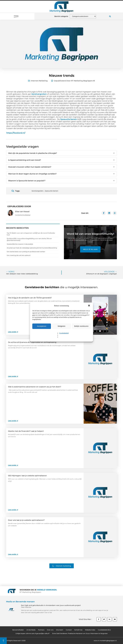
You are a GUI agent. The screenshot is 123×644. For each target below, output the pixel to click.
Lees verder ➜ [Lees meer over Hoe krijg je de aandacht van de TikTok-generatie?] (13, 332)
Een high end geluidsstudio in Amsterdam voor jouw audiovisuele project (51, 605)
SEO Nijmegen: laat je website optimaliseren (27, 476)
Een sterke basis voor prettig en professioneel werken (26, 252)
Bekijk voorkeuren (81, 326)
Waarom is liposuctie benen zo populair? (61, 181)
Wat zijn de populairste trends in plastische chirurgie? (61, 153)
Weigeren (61, 326)
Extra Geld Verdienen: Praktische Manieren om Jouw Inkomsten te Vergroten (80, 633)
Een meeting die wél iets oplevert (19, 255)
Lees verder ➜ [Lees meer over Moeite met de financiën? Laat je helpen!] (13, 465)
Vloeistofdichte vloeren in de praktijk (20, 244)
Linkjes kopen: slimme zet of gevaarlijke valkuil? (33, 633)
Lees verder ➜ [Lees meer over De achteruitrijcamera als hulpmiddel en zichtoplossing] (13, 376)
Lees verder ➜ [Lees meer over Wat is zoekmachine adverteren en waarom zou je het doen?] (13, 421)
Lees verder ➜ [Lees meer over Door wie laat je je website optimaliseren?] (13, 554)
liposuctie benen (69, 119)
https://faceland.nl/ (16, 133)
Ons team (60, 630)
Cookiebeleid (64, 333)
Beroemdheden (18, 630)
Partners (41, 630)
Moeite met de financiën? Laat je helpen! (26, 431)
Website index (90, 630)
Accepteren (42, 326)
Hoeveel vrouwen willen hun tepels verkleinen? (61, 167)
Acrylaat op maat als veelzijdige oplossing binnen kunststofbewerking (32, 248)
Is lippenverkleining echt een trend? (61, 160)
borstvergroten (39, 94)
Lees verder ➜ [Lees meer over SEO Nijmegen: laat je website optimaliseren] (13, 510)
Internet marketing (39, 81)
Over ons (50, 630)
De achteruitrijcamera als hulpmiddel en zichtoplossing (32, 342)
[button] (89, 306)
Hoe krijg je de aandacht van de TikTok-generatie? (30, 298)
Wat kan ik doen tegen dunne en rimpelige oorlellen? (61, 174)
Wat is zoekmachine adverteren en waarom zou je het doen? (35, 387)
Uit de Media (31, 630)
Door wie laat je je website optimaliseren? (26, 520)
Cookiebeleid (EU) (104, 630)
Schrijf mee (78, 630)
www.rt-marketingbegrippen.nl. (105, 641)
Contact (69, 630)
